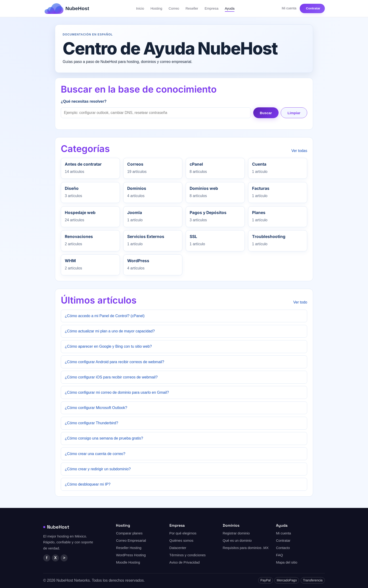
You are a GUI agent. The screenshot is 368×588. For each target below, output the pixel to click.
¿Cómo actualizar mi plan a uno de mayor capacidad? (110, 331)
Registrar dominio (236, 533)
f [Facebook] (47, 558)
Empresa (212, 8)
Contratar (313, 8)
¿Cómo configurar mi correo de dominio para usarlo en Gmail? (117, 392)
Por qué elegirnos (183, 533)
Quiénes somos (181, 541)
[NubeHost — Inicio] (67, 9)
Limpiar (294, 113)
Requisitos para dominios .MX (246, 548)
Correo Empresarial (131, 541)
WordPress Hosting (131, 555)
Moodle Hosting (128, 562)
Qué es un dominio (237, 541)
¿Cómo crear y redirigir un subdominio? (98, 469)
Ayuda (230, 8)
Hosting (156, 8)
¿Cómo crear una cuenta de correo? (95, 454)
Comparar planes (129, 533)
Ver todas (299, 151)
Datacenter (178, 548)
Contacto (283, 548)
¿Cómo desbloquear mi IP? (88, 484)
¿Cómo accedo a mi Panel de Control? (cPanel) (105, 316)
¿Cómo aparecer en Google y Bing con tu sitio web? (108, 346)
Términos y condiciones (188, 555)
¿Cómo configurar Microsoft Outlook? (96, 408)
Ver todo (300, 302)
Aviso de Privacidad (185, 562)
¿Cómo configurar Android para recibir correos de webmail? (114, 362)
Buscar (266, 113)
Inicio (140, 8)
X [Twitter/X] (56, 558)
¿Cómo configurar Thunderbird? (91, 423)
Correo (174, 8)
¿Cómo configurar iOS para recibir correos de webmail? (111, 377)
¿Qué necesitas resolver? (84, 101)
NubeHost (56, 527)
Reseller (192, 8)
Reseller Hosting (129, 548)
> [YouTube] (64, 558)
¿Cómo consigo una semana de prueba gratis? (104, 438)
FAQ (279, 555)
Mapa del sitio (287, 562)
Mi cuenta (289, 8)
